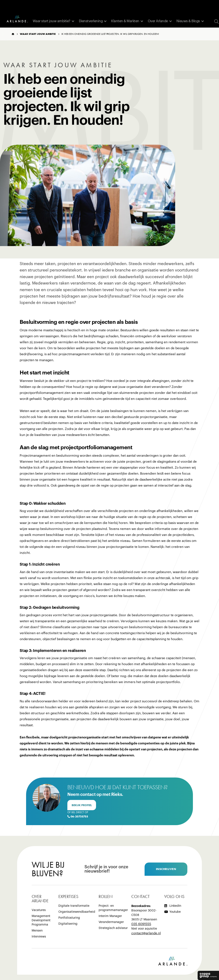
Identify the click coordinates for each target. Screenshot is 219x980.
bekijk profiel (82, 805)
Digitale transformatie (74, 906)
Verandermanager (111, 922)
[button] (54, 21)
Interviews (39, 937)
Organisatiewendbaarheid (77, 912)
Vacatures (39, 910)
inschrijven (166, 869)
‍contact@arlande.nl (146, 933)
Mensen (37, 931)
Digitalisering (68, 924)
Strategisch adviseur (113, 928)
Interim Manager (110, 916)
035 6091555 (141, 924)
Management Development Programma (41, 920)
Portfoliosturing (69, 918)
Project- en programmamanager (113, 908)
